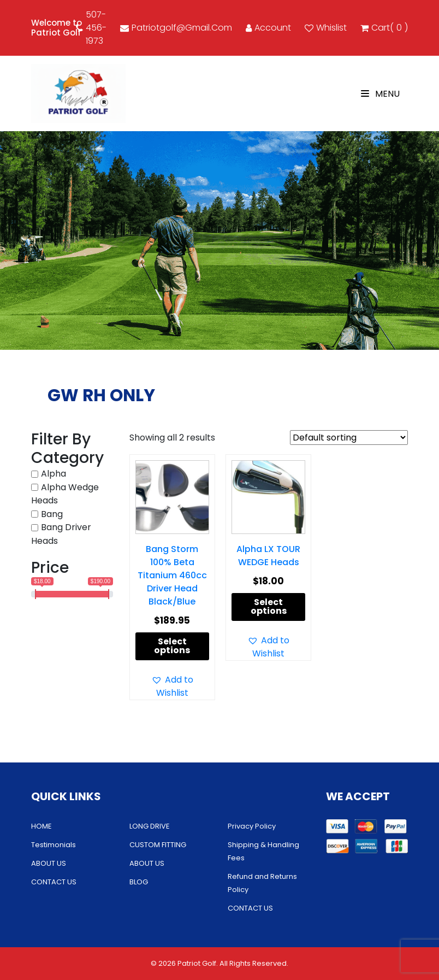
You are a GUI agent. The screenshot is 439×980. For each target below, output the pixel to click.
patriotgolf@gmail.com (176, 28)
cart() (384, 28)
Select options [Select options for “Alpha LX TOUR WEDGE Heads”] (269, 606)
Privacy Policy (252, 826)
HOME (41, 826)
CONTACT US (54, 882)
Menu (380, 94)
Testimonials (54, 845)
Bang (52, 514)
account (268, 28)
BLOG (139, 882)
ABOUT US (49, 863)
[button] (172, 686)
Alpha (54, 474)
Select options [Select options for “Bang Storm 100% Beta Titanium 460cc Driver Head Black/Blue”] (172, 646)
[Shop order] (349, 438)
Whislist (326, 28)
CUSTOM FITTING (158, 845)
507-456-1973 (91, 28)
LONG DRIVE (150, 826)
